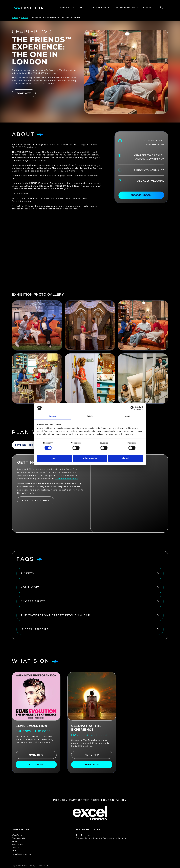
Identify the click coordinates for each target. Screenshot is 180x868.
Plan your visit (127, 8)
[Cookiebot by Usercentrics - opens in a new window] (132, 408)
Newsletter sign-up (22, 854)
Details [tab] (90, 416)
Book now (24, 93)
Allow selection (90, 458)
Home (15, 18)
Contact (149, 8)
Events (24, 18)
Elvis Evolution (32, 726)
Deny (54, 458)
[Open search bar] (162, 8)
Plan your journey (36, 500)
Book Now (92, 765)
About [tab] (127, 416)
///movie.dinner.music (67, 479)
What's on (17, 835)
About (84, 8)
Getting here (24, 445)
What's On (67, 8)
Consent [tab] (53, 416)
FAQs (15, 851)
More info (36, 755)
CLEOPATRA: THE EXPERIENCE (86, 728)
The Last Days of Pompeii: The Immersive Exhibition (92, 839)
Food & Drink (102, 8)
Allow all (126, 458)
